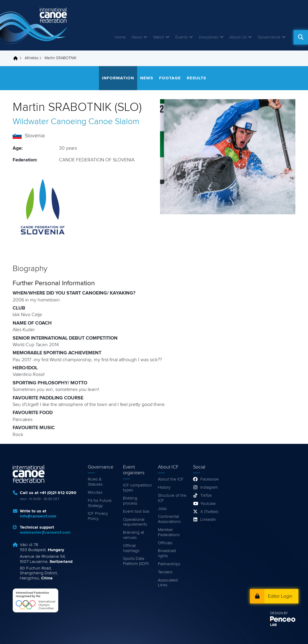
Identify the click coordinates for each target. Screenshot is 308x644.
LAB (273, 625)
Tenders (165, 572)
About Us (238, 37)
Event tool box (136, 511)
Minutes (95, 493)
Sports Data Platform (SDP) (136, 561)
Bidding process (130, 501)
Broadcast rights (167, 553)
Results (196, 78)
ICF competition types (137, 488)
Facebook (209, 479)
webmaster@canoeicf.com (45, 533)
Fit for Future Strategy (100, 503)
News (137, 37)
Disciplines (209, 37)
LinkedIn (208, 520)
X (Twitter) (209, 512)
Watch (159, 37)
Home (120, 37)
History (164, 487)
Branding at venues (134, 535)
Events (182, 37)
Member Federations (169, 532)
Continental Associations (169, 519)
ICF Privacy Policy (98, 516)
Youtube (208, 504)
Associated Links (168, 583)
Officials (165, 543)
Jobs (162, 509)
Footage (170, 78)
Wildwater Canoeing (49, 122)
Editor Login (280, 596)
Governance (269, 37)
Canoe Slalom (114, 122)
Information (118, 78)
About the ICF (171, 479)
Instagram (209, 487)
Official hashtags (131, 548)
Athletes (32, 58)
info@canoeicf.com (38, 516)
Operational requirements (135, 522)
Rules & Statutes (95, 482)
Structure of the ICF (172, 498)
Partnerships (169, 564)
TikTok (206, 496)
